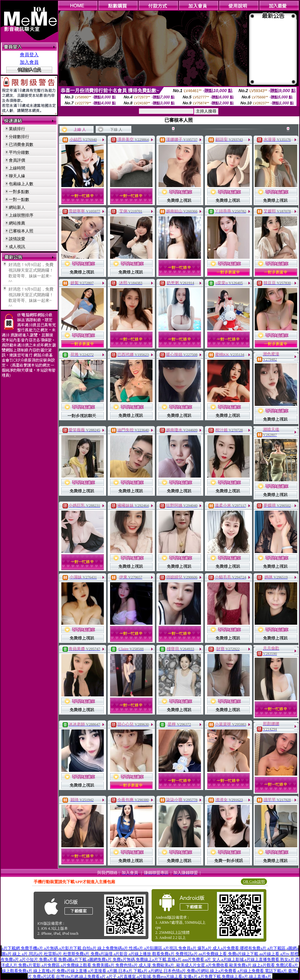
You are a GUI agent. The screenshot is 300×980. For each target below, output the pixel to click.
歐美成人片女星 (191, 965)
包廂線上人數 (21, 184)
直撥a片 (174, 959)
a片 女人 (213, 959)
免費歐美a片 (163, 965)
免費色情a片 (127, 965)
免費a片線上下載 (243, 954)
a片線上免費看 (251, 971)
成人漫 (145, 965)
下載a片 (140, 971)
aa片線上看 (269, 954)
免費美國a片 (103, 965)
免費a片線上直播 (72, 971)
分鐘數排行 (19, 137)
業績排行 (17, 129)
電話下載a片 (276, 971)
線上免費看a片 (92, 976)
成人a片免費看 (226, 948)
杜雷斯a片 (53, 954)
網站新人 (17, 207)
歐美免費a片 (240, 965)
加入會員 (29, 62)
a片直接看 (97, 971)
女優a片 (190, 976)
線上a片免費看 (223, 971)
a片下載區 (276, 948)
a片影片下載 (70, 948)
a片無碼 (51, 948)
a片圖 (112, 971)
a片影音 (121, 954)
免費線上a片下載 (151, 959)
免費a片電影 (29, 965)
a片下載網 (11, 948)
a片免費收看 (217, 965)
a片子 (112, 976)
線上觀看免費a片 (17, 971)
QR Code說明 (254, 882)
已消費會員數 (21, 144)
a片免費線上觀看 (76, 965)
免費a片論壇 (102, 954)
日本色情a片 (175, 971)
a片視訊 (170, 948)
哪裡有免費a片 (253, 948)
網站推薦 (17, 223)
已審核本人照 (21, 231)
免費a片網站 (198, 971)
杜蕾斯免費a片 (76, 954)
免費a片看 (48, 959)
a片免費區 (51, 965)
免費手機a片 (32, 948)
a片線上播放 (140, 954)
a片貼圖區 (153, 948)
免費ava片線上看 (167, 976)
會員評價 (17, 160)
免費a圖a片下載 (72, 959)
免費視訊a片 (187, 954)
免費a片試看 (44, 976)
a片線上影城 (233, 959)
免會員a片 (187, 948)
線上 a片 (20, 954)
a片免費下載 (210, 976)
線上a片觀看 (264, 965)
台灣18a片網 (67, 976)
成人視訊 (17, 247)
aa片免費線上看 (213, 954)
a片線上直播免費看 (262, 959)
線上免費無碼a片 (113, 948)
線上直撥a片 (44, 971)
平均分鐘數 (19, 152)
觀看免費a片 (163, 954)
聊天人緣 (17, 176)
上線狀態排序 (21, 215)
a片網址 (156, 971)
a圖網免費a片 (100, 959)
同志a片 (36, 954)
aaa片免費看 (193, 959)
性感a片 (136, 948)
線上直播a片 (260, 976)
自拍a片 (89, 948)
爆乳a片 (205, 948)
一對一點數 (19, 199)
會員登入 (29, 55)
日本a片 (125, 971)
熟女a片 (287, 959)
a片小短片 (29, 959)
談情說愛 (17, 239)
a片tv (285, 954)
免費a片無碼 (124, 959)
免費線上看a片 (235, 976)
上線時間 (17, 168)
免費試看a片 (287, 965)
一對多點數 (19, 192)
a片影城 (144, 976)
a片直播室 (127, 976)
